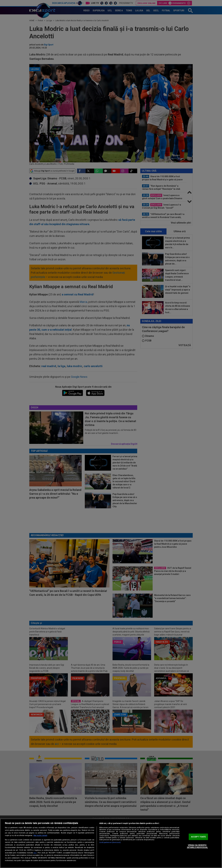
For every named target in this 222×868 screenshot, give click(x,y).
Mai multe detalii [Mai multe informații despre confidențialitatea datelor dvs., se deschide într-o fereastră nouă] (40, 835)
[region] (111, 843)
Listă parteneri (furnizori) (110, 842)
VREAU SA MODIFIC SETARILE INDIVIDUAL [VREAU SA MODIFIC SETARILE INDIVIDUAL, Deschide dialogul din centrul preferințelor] (197, 846)
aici (35, 853)
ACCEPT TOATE (198, 837)
